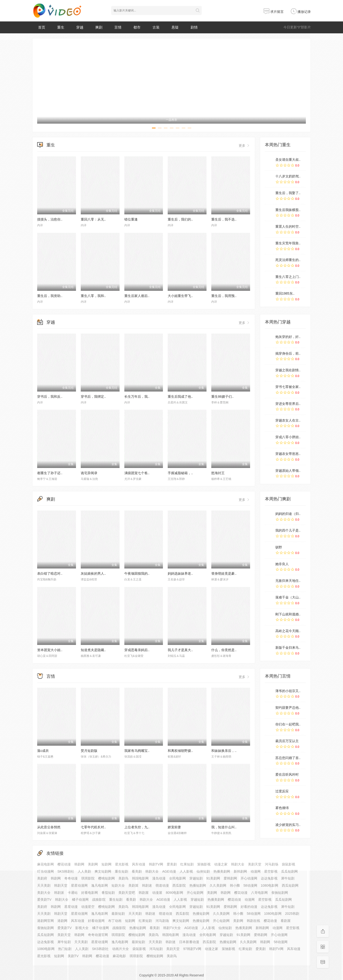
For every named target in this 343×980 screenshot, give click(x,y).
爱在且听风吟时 (287, 774)
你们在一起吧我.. (288, 724)
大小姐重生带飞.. (180, 296)
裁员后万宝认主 (287, 741)
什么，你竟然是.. (224, 650)
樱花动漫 (64, 864)
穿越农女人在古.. (288, 420)
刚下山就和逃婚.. (288, 614)
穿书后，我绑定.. (93, 397)
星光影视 (122, 864)
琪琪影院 (136, 956)
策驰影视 (204, 864)
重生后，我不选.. (224, 219)
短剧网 (106, 864)
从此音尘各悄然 (49, 827)
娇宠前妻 (174, 827)
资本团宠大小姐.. (50, 650)
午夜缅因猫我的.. (137, 573)
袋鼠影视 (288, 864)
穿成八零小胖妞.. (288, 437)
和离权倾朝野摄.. (180, 751)
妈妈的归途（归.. (288, 514)
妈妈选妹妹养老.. (180, 573)
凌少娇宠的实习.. (288, 825)
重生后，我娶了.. (288, 193)
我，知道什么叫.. (224, 827)
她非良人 (282, 564)
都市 (137, 27)
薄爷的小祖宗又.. (288, 691)
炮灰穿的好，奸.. (288, 337)
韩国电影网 (171, 935)
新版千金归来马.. (288, 648)
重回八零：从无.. (93, 219)
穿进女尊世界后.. (288, 404)
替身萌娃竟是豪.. (224, 573)
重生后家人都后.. (137, 296)
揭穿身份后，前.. (288, 353)
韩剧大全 (238, 864)
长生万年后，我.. (137, 397)
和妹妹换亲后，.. (224, 751)
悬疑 (175, 27)
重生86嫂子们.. (222, 397)
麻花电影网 (45, 864)
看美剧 (137, 871)
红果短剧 (187, 864)
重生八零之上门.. (288, 277)
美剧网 (93, 864)
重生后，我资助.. (50, 296)
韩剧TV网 (156, 864)
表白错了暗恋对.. (50, 573)
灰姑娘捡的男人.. (93, 573)
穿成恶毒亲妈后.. (137, 650)
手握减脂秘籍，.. (180, 473)
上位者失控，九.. (137, 827)
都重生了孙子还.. (50, 473)
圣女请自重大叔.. (288, 160)
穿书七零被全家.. (288, 387)
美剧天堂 (255, 864)
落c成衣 (43, 751)
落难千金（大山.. (288, 597)
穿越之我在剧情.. (288, 370)
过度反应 (282, 791)
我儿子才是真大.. (180, 650)
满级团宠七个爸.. (137, 473)
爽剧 (99, 27)
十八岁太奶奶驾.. (288, 176)
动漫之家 (221, 864)
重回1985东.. (285, 293)
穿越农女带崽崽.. (288, 454)
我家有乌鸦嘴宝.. (137, 751)
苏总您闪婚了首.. (288, 758)
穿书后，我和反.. (50, 397)
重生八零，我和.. (93, 296)
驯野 (279, 547)
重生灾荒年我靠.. (288, 243)
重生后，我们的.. (180, 219)
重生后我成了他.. (180, 397)
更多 (244, 146)
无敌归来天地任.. (288, 581)
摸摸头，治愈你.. (50, 219)
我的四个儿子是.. (288, 530)
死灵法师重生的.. (288, 260)
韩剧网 (79, 864)
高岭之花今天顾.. (288, 631)
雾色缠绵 (282, 808)
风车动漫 (139, 864)
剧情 (194, 27)
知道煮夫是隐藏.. (93, 650)
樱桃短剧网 (137, 935)
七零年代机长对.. (93, 827)
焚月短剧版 (89, 751)
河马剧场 (272, 864)
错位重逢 (131, 219)
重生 (61, 27)
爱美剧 (172, 864)
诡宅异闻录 (89, 473)
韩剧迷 (171, 942)
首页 (42, 27)
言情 (118, 27)
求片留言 (274, 12)
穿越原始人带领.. (288, 471)
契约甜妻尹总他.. (288, 708)
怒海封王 (218, 473)
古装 (156, 27)
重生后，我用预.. (224, 296)
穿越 (80, 27)
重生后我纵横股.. (288, 210)
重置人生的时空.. (288, 226)
